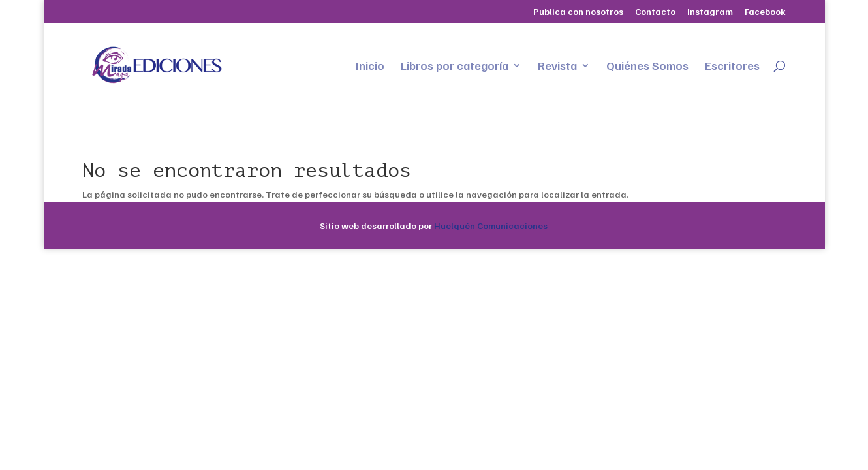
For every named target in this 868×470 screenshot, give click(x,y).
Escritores (732, 67)
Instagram (710, 12)
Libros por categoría (455, 67)
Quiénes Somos (647, 67)
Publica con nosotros (578, 12)
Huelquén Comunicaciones (491, 226)
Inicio (370, 67)
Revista (557, 67)
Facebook (765, 12)
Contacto (655, 12)
